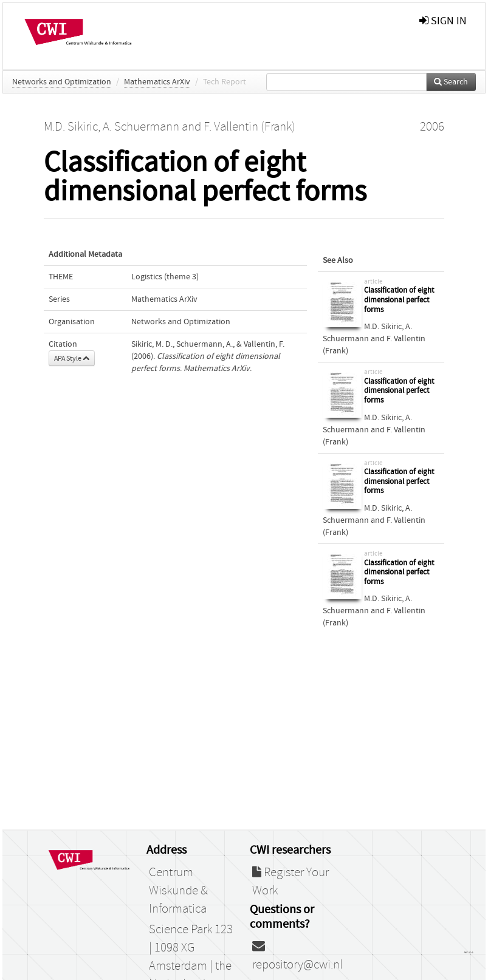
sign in (443, 21)
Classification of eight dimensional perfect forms (399, 300)
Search (451, 82)
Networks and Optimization (62, 82)
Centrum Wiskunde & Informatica (178, 891)
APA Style (72, 358)
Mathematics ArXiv (157, 82)
